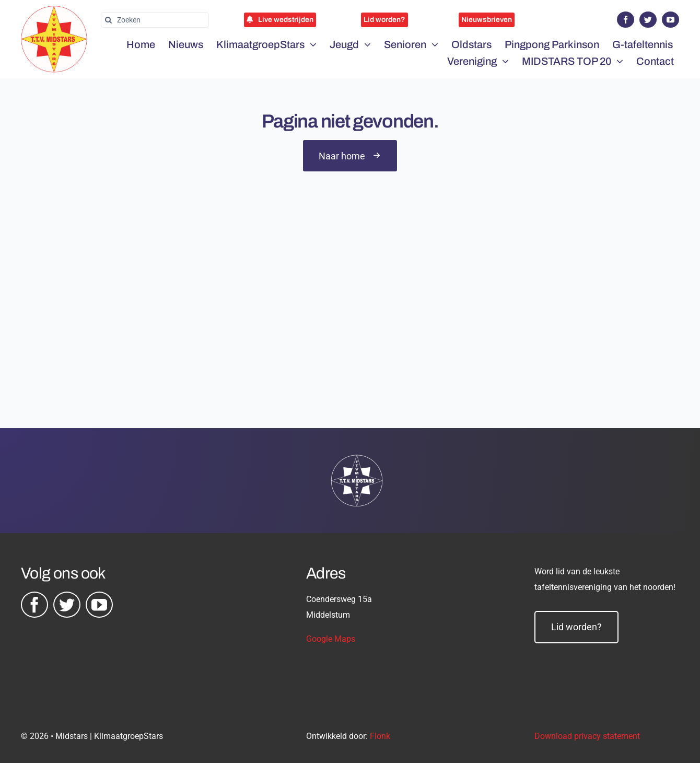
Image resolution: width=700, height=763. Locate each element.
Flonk (380, 736)
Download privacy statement (587, 736)
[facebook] (626, 20)
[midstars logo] (54, 11)
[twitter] (648, 20)
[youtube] (670, 20)
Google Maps (331, 639)
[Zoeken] (155, 20)
